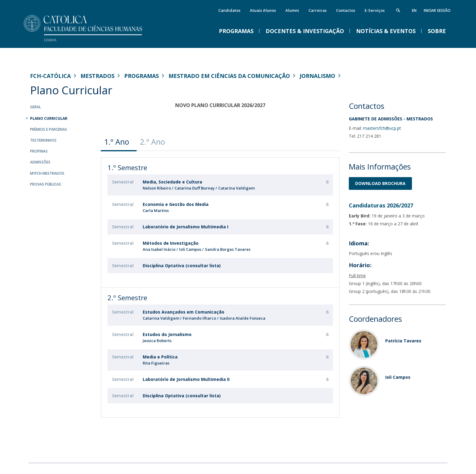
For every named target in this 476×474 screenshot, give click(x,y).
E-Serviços (375, 10)
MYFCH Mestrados (47, 173)
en (414, 10)
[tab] (119, 142)
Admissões (40, 162)
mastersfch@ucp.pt (382, 128)
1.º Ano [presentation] (117, 142)
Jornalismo (317, 76)
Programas (141, 76)
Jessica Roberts (157, 341)
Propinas (39, 151)
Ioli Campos (190, 249)
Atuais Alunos (263, 10)
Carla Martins (156, 210)
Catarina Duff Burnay (195, 188)
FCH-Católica (50, 76)
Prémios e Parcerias (49, 129)
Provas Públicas (46, 184)
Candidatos (229, 10)
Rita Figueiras (156, 363)
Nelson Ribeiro (157, 188)
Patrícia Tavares (403, 341)
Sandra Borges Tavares (228, 249)
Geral (36, 107)
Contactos (346, 10)
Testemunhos (43, 140)
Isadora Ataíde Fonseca (243, 318)
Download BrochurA (380, 183)
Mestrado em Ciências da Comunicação (229, 76)
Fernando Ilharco (200, 318)
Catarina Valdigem (236, 188)
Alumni (292, 10)
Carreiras (318, 10)
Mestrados (97, 76)
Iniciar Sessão (437, 10)
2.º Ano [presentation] (152, 142)
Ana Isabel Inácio (159, 249)
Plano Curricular (49, 118)
